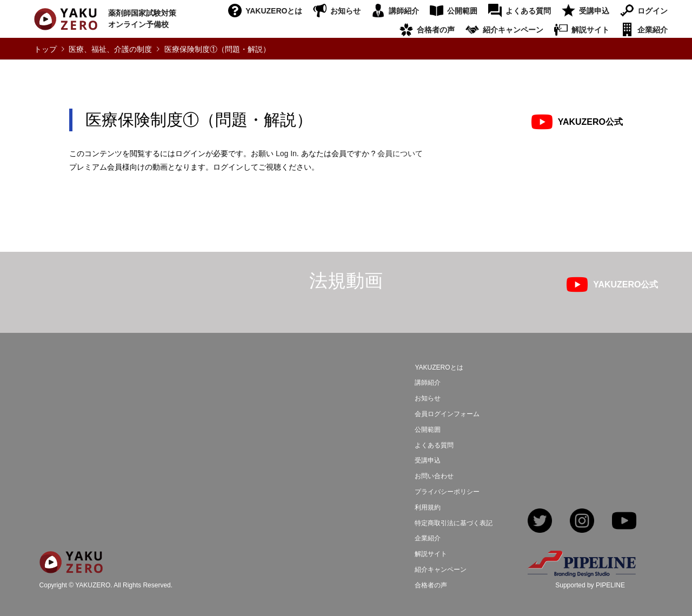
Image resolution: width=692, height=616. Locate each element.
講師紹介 (404, 11)
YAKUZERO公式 (590, 122)
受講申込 (594, 11)
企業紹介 (653, 30)
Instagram (582, 522)
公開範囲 (462, 11)
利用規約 (428, 507)
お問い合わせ (434, 476)
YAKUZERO (93, 586)
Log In (286, 153)
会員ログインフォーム (447, 414)
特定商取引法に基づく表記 (454, 523)
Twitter (540, 522)
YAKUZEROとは (274, 11)
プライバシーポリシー (447, 492)
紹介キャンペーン (513, 30)
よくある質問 (528, 11)
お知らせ (345, 11)
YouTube (624, 522)
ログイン (653, 11)
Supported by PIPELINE (590, 585)
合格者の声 (436, 30)
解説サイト (590, 30)
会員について (400, 153)
